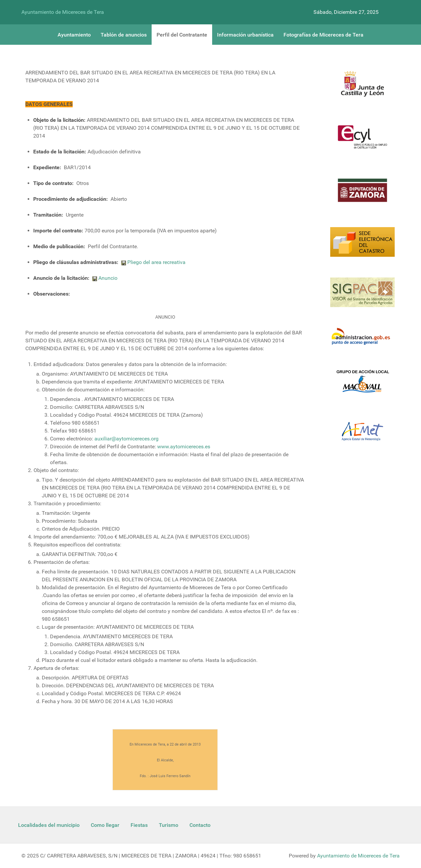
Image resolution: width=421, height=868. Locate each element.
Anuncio (108, 278)
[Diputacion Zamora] (362, 194)
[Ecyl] (362, 141)
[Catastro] (362, 246)
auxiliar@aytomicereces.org (126, 439)
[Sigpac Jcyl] (362, 296)
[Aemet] (362, 435)
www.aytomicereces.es (184, 447)
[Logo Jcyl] (362, 88)
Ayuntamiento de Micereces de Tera (63, 12)
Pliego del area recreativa (156, 262)
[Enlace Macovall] (362, 385)
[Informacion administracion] (362, 341)
